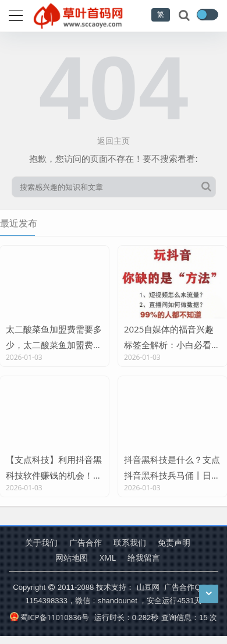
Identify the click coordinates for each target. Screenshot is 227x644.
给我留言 (144, 558)
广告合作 (86, 542)
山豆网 (148, 587)
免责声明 (174, 542)
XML (108, 558)
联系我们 (130, 542)
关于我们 (41, 542)
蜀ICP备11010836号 (49, 617)
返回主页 (114, 141)
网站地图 (72, 558)
